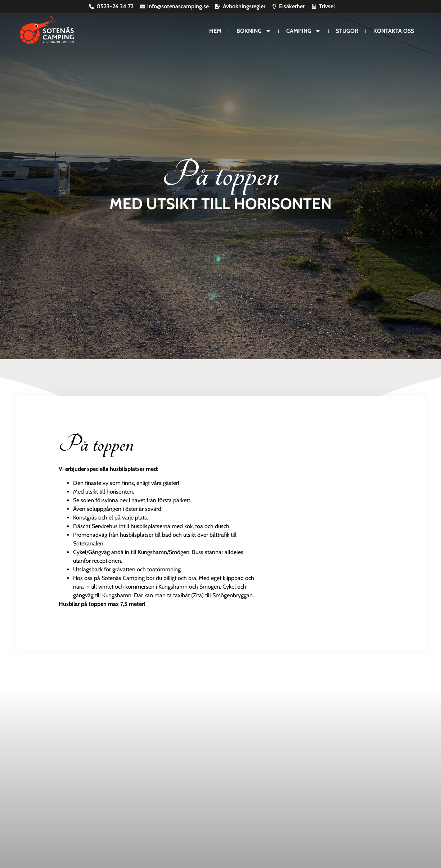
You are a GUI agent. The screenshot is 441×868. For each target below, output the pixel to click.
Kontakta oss (394, 31)
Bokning (254, 31)
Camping (303, 31)
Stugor (347, 31)
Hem (215, 31)
